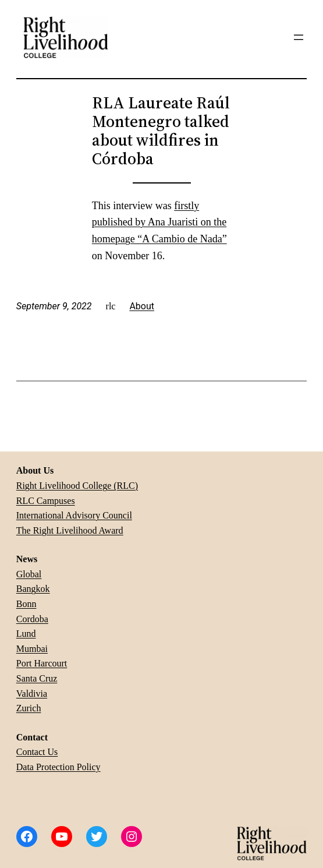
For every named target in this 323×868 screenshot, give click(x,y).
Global (29, 574)
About (142, 306)
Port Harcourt (42, 663)
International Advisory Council (74, 515)
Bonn (26, 604)
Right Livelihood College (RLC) (77, 486)
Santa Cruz (37, 678)
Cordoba (32, 619)
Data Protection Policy (58, 767)
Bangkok (33, 589)
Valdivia (32, 694)
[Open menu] (299, 37)
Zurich (29, 708)
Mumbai (32, 649)
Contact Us (37, 752)
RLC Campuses (46, 501)
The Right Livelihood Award (70, 530)
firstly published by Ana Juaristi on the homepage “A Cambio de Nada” (159, 223)
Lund (26, 634)
